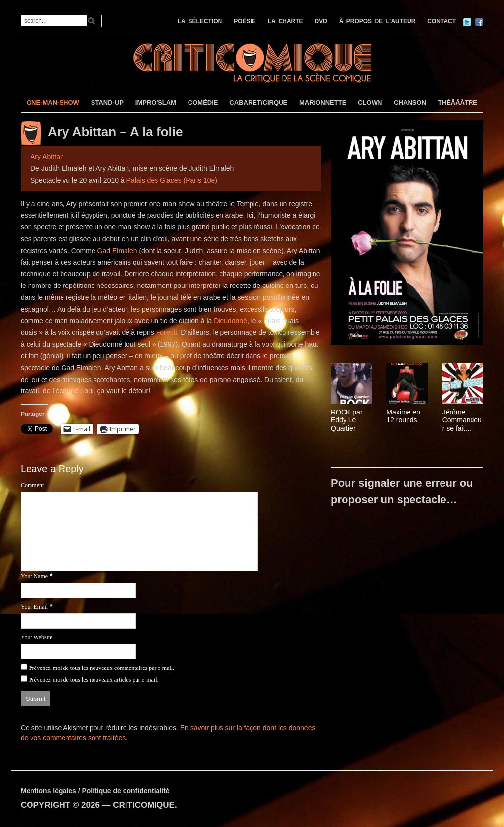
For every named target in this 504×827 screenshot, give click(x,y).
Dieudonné (230, 321)
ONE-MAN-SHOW (53, 103)
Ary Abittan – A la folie (115, 132)
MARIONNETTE (323, 103)
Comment (32, 485)
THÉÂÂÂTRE (458, 103)
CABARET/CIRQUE (258, 103)
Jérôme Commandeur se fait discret (462, 420)
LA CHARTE (285, 21)
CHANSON (410, 103)
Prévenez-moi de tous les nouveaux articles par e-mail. (94, 680)
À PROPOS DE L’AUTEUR (378, 21)
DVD (321, 21)
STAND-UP (107, 103)
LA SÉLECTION (200, 21)
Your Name (34, 576)
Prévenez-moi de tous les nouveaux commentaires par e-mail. (102, 668)
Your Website (37, 637)
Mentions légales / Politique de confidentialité (95, 791)
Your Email (34, 607)
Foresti (167, 332)
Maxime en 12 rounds (403, 416)
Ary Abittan (47, 157)
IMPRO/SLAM (156, 103)
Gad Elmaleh (117, 251)
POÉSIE (245, 21)
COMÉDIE (203, 103)
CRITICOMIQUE (144, 805)
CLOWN (370, 103)
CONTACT (441, 21)
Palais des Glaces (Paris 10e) (172, 180)
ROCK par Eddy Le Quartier (347, 420)
